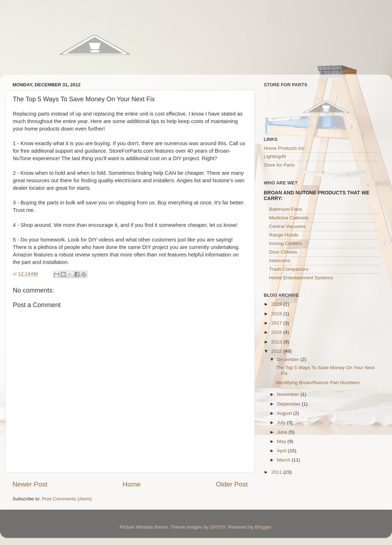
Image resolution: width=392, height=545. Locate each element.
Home (131, 484)
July (282, 422)
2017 (277, 323)
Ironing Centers (285, 243)
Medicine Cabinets (289, 218)
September (289, 404)
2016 (277, 332)
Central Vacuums (287, 226)
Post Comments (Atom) (67, 499)
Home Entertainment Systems (301, 278)
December (289, 359)
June (283, 432)
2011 (277, 472)
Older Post (232, 484)
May (282, 441)
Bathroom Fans (285, 209)
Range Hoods (284, 235)
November (289, 394)
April (282, 451)
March (284, 460)
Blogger (263, 527)
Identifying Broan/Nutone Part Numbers (318, 383)
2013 (277, 342)
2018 (277, 314)
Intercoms (280, 261)
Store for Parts (279, 165)
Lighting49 (275, 156)
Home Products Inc (284, 148)
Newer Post (30, 484)
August (285, 413)
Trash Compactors (289, 269)
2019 (277, 304)
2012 (277, 351)
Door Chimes (283, 252)
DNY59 (218, 527)
